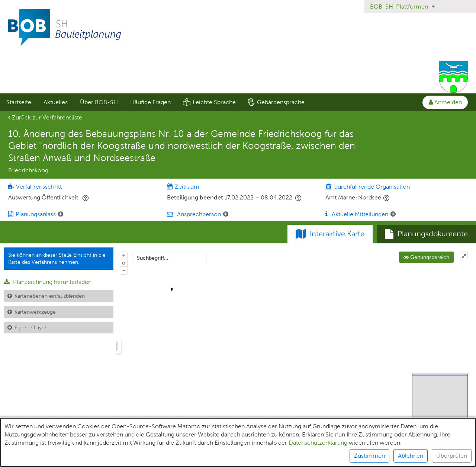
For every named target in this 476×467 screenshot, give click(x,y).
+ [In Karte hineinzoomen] (124, 255)
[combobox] (169, 258)
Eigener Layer (30, 327)
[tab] (426, 234)
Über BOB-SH (99, 102)
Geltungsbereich (426, 257)
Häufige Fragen (150, 102)
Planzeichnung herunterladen (48, 282)
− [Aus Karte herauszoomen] (124, 270)
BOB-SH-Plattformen (403, 7)
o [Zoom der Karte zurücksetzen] (124, 263)
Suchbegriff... (153, 258)
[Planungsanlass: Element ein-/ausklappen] (61, 214)
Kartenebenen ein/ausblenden (50, 296)
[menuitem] (19, 102)
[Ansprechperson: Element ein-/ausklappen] (226, 214)
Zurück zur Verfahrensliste (45, 117)
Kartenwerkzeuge (35, 312)
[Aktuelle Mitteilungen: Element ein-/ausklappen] (393, 214)
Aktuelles (56, 102)
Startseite (19, 102)
